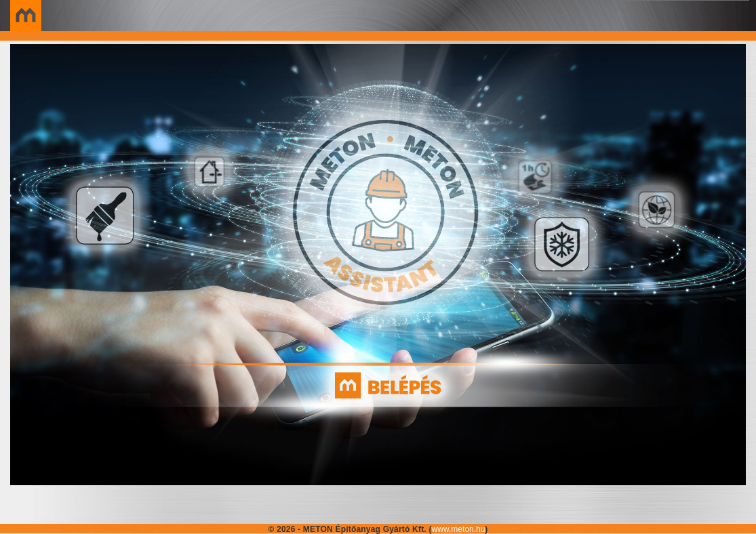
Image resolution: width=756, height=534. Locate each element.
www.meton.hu (459, 529)
